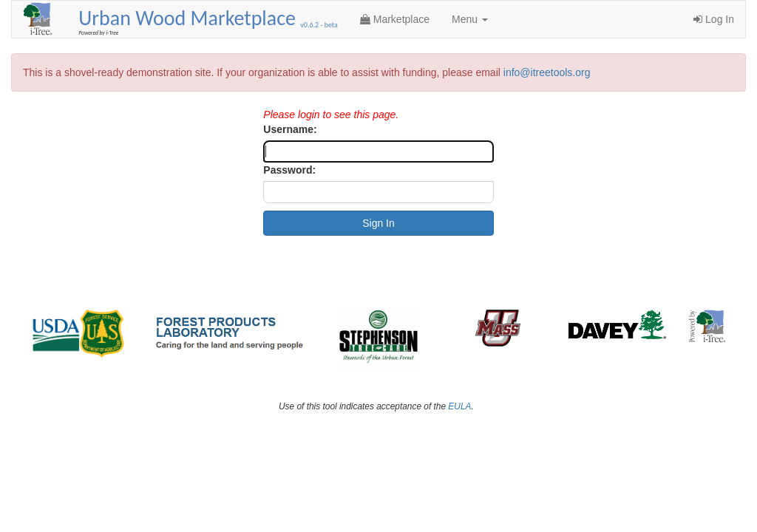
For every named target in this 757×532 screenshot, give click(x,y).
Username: (290, 129)
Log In (714, 19)
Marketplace (395, 19)
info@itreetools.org (547, 72)
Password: (289, 170)
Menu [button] (470, 19)
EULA (459, 406)
